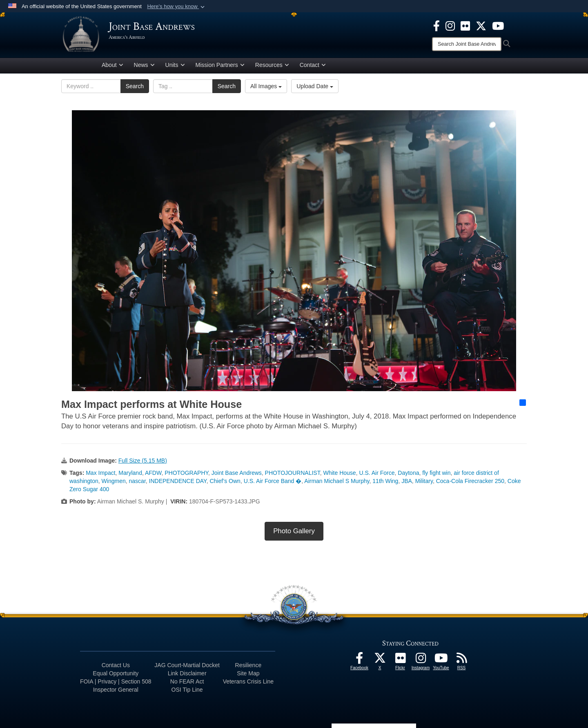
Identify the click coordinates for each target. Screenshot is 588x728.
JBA (407, 482)
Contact (313, 67)
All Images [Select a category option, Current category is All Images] (266, 88)
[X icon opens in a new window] (481, 25)
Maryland (130, 474)
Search (135, 88)
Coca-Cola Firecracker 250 (470, 482)
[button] (177, 7)
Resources (272, 67)
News (144, 67)
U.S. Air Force (377, 474)
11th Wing (385, 482)
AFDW (153, 474)
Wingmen (114, 482)
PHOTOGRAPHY (186, 474)
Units (175, 67)
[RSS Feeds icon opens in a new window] (461, 661)
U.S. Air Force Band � (273, 482)
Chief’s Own (225, 482)
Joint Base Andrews (237, 474)
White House (339, 474)
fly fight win (436, 474)
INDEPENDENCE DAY (178, 482)
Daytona (408, 474)
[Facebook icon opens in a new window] (437, 25)
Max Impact (100, 474)
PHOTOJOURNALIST (293, 474)
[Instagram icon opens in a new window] (450, 25)
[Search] (467, 44)
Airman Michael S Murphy (337, 482)
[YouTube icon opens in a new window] (498, 25)
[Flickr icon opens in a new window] (465, 25)
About (112, 67)
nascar (137, 482)
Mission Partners (220, 67)
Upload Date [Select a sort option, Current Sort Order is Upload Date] (315, 88)
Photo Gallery (294, 532)
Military (424, 482)
